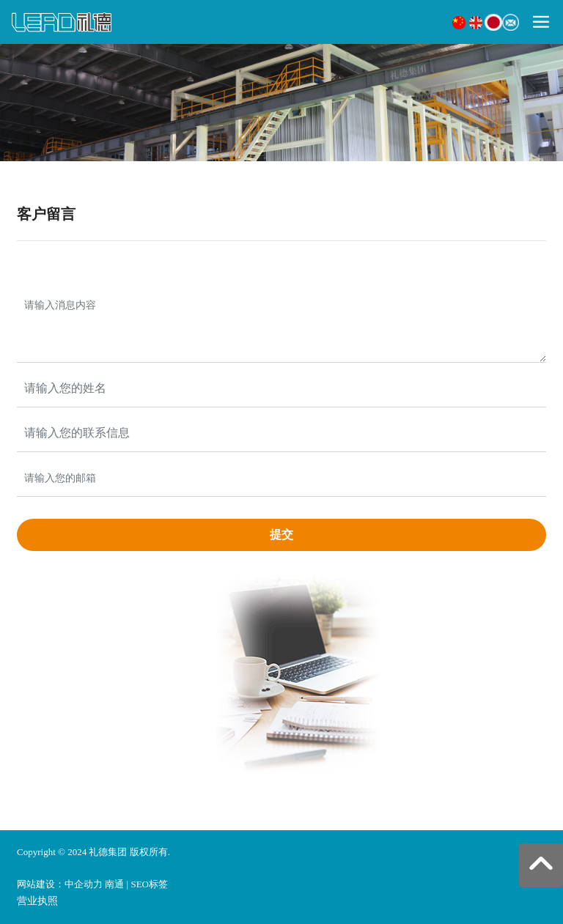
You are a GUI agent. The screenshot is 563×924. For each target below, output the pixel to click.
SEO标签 (149, 884)
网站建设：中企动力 (60, 884)
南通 (114, 884)
